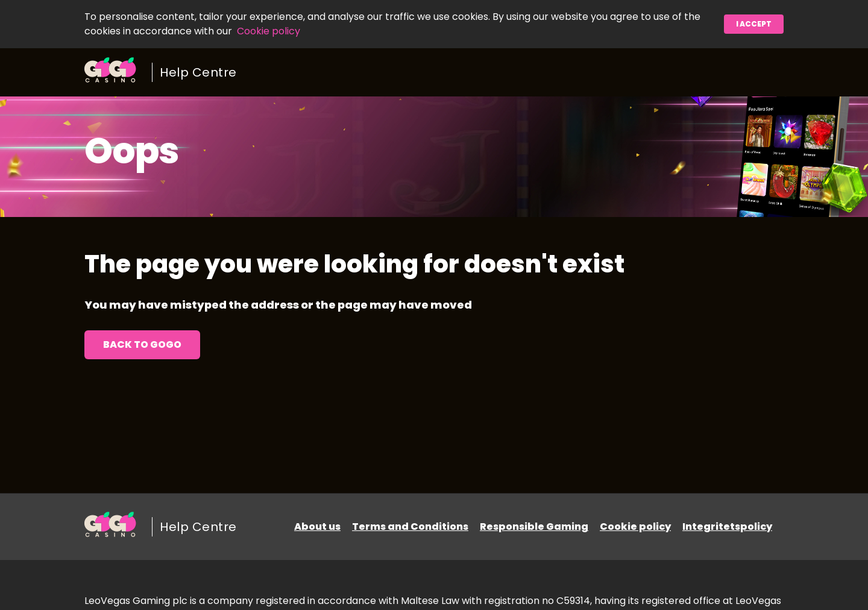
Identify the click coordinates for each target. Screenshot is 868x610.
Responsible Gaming (534, 527)
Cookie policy (269, 31)
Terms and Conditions (410, 527)
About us (317, 527)
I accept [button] (754, 24)
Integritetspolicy (727, 527)
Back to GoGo (142, 344)
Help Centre (198, 72)
